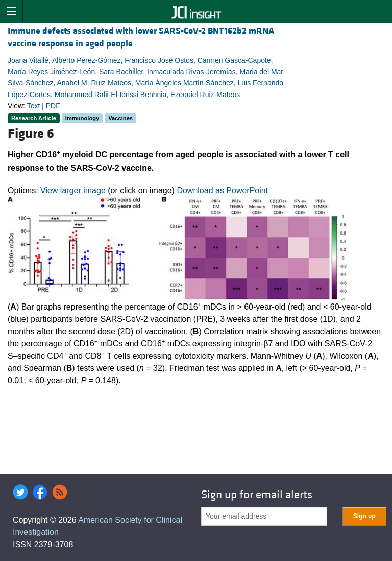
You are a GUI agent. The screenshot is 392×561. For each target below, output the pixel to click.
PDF (53, 106)
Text (34, 106)
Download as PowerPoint (222, 190)
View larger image (73, 190)
